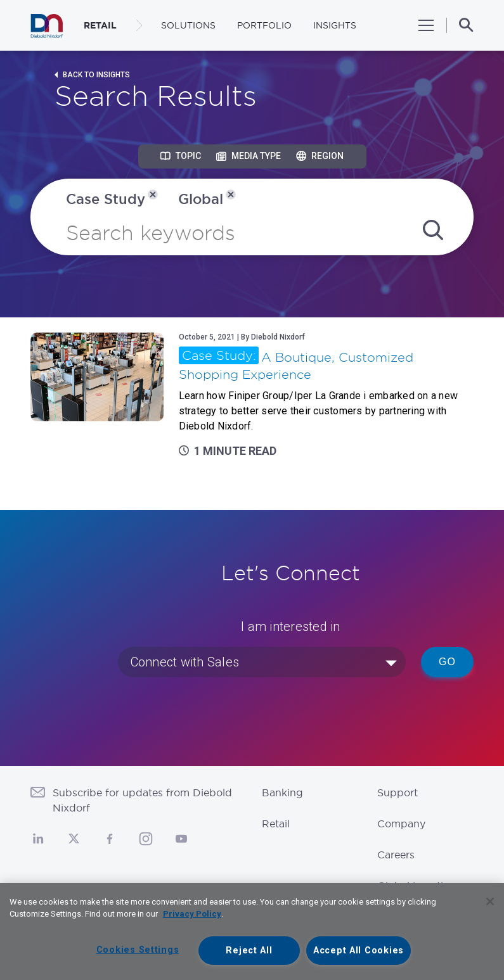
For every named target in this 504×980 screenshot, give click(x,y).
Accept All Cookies (359, 951)
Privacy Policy (192, 914)
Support (397, 792)
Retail (276, 824)
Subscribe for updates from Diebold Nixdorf (142, 800)
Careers (396, 855)
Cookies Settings (138, 950)
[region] (252, 932)
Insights (335, 25)
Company (401, 824)
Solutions (188, 25)
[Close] (490, 901)
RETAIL (100, 25)
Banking (282, 792)
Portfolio (264, 25)
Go (447, 662)
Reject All (249, 951)
